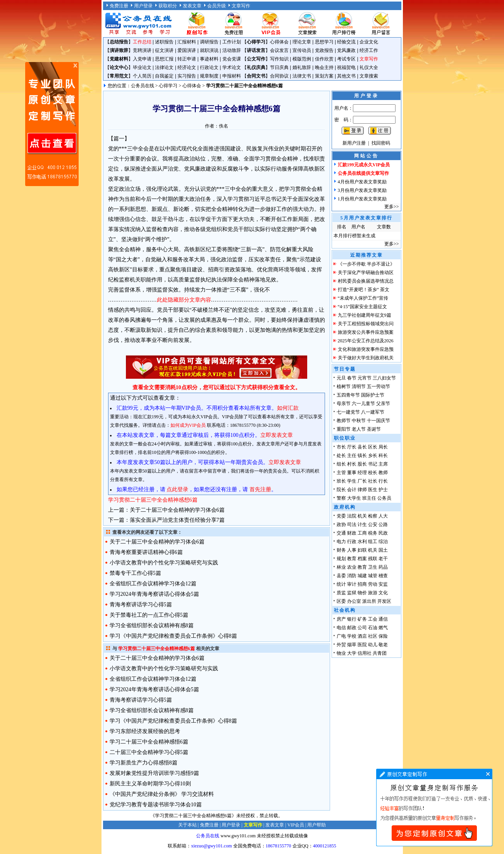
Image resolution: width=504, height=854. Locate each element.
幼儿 (373, 645)
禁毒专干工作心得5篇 (135, 573)
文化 (383, 593)
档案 (362, 559)
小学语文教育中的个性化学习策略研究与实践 (164, 563)
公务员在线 (143, 86)
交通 (341, 533)
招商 (362, 584)
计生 (362, 524)
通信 (383, 619)
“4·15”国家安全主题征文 (363, 307)
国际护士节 (373, 395)
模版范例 (302, 59)
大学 (352, 653)
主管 (341, 473)
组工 (373, 542)
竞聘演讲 (142, 50)
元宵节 (365, 378)
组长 (341, 464)
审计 (352, 584)
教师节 (344, 421)
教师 (383, 473)
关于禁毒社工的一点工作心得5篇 (149, 615)
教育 (352, 559)
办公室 (354, 601)
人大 (383, 516)
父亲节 (383, 404)
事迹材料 (209, 59)
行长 (383, 481)
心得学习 (256, 42)
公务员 (384, 498)
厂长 (362, 481)
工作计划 (232, 42)
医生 (373, 490)
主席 (383, 464)
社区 (373, 636)
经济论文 (187, 67)
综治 (383, 542)
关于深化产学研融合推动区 (366, 273)
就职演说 (209, 50)
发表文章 (192, 6)
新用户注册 (354, 143)
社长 (373, 481)
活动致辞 (232, 50)
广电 (341, 636)
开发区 (384, 601)
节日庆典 (279, 67)
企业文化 (369, 42)
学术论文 (232, 67)
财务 (341, 550)
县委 (341, 576)
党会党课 (232, 59)
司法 (352, 524)
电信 (341, 628)
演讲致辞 (119, 50)
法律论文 (164, 67)
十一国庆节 (378, 421)
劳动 (373, 584)
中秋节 (359, 421)
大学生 (354, 498)
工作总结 (142, 42)
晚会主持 (324, 67)
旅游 (373, 593)
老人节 (359, 429)
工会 (373, 619)
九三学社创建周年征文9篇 (365, 315)
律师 (362, 490)
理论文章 (302, 42)
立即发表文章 (277, 435)
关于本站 (187, 825)
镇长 (362, 455)
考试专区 (346, 59)
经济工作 (369, 50)
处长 (341, 455)
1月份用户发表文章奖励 (362, 199)
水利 (362, 542)
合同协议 (279, 76)
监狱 (352, 593)
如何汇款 (288, 408)
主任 (352, 455)
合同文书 (256, 76)
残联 (373, 559)
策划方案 (324, 76)
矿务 (362, 619)
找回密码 (381, 143)
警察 (341, 498)
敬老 (383, 645)
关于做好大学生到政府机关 (366, 358)
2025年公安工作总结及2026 (366, 341)
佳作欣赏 (324, 59)
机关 (362, 516)
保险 (383, 636)
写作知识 (279, 59)
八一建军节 (373, 412)
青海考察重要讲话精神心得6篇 (146, 552)
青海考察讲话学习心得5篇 (141, 605)
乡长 (373, 455)
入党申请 (142, 59)
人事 (352, 550)
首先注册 (260, 489)
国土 (383, 550)
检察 (373, 516)
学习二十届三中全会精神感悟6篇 (149, 742)
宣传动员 (302, 50)
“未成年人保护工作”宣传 (363, 298)
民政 (383, 533)
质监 (341, 593)
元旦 (341, 378)
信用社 (365, 653)
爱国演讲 (187, 50)
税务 (373, 533)
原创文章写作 (52, 124)
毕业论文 (142, 67)
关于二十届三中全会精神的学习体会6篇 (177, 510)
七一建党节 (348, 412)
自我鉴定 (164, 76)
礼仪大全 (369, 67)
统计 (341, 584)
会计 (352, 490)
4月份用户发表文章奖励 (362, 182)
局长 (383, 447)
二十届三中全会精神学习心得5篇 (149, 752)
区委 (341, 601)
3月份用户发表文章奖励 (362, 190)
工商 (362, 533)
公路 (383, 524)
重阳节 (344, 429)
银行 (352, 619)
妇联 (362, 550)
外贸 (341, 645)
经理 (362, 473)
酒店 (362, 636)
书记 (373, 464)
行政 (352, 542)
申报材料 (232, 76)
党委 (341, 516)
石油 (373, 628)
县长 (362, 447)
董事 (352, 473)
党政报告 (324, 50)
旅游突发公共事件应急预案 (366, 332)
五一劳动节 (378, 386)
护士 (383, 490)
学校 (352, 636)
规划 (341, 559)
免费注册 (119, 6)
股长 (362, 464)
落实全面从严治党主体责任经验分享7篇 (177, 520)
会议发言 (279, 50)
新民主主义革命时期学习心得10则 (150, 784)
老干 (383, 559)
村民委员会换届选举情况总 (366, 281)
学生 (352, 481)
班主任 (369, 498)
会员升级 (217, 6)
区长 (373, 447)
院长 (341, 490)
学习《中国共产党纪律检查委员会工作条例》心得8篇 (173, 636)
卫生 (373, 567)
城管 (373, 576)
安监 (383, 584)
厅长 (352, 447)
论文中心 (119, 67)
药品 (383, 567)
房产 (341, 619)
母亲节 (344, 404)
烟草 (352, 645)
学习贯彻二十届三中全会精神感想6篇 (153, 500)
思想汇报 (164, 59)
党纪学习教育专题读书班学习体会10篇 (156, 805)
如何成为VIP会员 (188, 425)
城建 (362, 576)
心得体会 (279, 42)
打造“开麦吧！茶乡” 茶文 (364, 290)
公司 (362, 628)
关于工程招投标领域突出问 (366, 324)
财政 (352, 533)
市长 (341, 447)
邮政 (352, 628)
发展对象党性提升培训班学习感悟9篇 (154, 773)
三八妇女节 (384, 378)
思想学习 (324, 42)
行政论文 (209, 67)
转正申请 (187, 59)
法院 (352, 516)
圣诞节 (374, 429)
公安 (373, 524)
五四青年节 (348, 395)
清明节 (359, 386)
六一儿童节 (363, 404)
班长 (341, 481)
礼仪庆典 (256, 67)
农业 (352, 567)
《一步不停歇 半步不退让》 (366, 264)
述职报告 (164, 42)
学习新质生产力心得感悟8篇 (144, 763)
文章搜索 (369, 76)
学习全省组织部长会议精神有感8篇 (152, 625)
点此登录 (177, 489)
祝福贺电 (346, 67)
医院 (362, 645)
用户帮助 (317, 825)
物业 (341, 653)
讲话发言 (256, 50)
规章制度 (209, 76)
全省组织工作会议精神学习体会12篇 (153, 584)
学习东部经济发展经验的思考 (145, 731)
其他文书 (346, 76)
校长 (373, 473)
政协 (341, 524)
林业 (341, 567)
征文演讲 (164, 50)
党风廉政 (346, 50)
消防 (352, 576)
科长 (383, 455)
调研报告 (209, 42)
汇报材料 (187, 42)
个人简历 (142, 76)
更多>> (392, 207)
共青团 (380, 653)
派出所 (369, 601)
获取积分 (168, 6)
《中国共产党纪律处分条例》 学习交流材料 (162, 794)
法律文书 (302, 76)
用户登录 (143, 6)
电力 (341, 542)
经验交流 (346, 42)
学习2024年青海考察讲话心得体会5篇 (154, 594)
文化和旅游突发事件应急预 (366, 349)
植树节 (344, 386)
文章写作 (241, 6)
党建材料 (119, 59)
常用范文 (119, 76)
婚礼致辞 (302, 67)
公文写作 (256, 59)
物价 (362, 593)
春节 (352, 378)
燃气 (383, 628)
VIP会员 (296, 825)
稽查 (383, 576)
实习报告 (187, 76)
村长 (352, 464)
